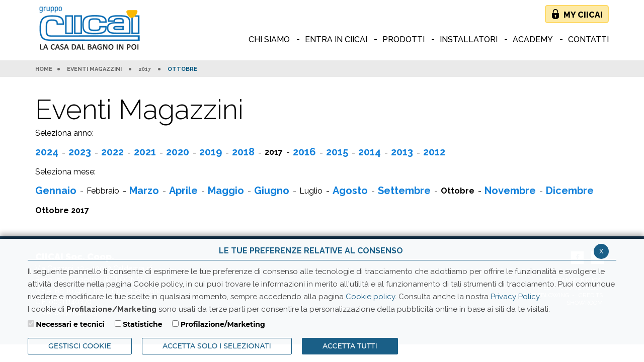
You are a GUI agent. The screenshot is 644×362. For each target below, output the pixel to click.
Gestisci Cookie (80, 346)
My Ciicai (583, 15)
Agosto (350, 191)
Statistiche (142, 324)
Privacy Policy (515, 297)
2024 (47, 152)
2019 (211, 152)
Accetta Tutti (350, 346)
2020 (178, 152)
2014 (370, 152)
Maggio (226, 191)
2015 (337, 152)
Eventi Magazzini (94, 69)
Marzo (144, 191)
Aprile (183, 191)
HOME (44, 69)
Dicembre (570, 191)
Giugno (272, 191)
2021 (145, 152)
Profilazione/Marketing (223, 324)
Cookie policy (370, 297)
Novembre (510, 191)
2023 (80, 152)
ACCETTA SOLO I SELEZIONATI (217, 346)
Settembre (404, 191)
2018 (243, 152)
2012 (434, 152)
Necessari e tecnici (70, 324)
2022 (112, 152)
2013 (402, 152)
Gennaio (56, 191)
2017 (145, 69)
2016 (304, 152)
